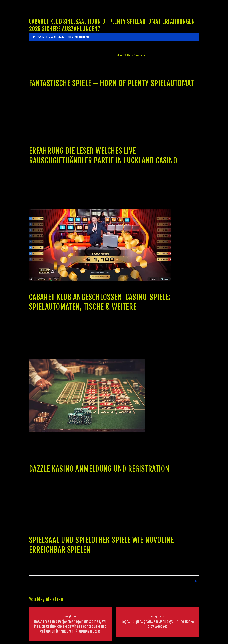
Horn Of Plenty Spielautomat (133, 55)
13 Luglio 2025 (158, 617)
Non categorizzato (79, 37)
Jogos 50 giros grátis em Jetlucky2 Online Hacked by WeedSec (158, 624)
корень (41, 37)
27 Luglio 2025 (70, 617)
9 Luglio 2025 (57, 37)
